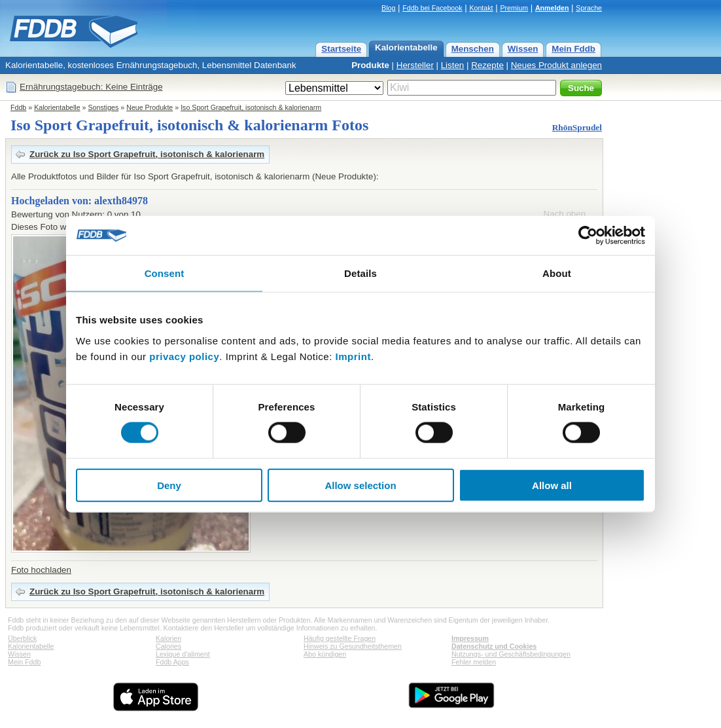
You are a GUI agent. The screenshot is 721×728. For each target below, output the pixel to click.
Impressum (470, 638)
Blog (388, 8)
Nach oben (565, 214)
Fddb (18, 107)
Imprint (353, 356)
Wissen (523, 49)
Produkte (370, 65)
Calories (168, 646)
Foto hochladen (41, 570)
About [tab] (557, 273)
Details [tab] (360, 273)
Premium (514, 8)
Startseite (341, 49)
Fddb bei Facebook (432, 8)
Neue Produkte (149, 107)
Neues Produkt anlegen (556, 65)
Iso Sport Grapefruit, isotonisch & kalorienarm (251, 107)
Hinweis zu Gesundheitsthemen (353, 646)
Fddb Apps (172, 662)
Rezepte (487, 65)
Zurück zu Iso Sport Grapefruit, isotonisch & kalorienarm (147, 154)
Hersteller (415, 65)
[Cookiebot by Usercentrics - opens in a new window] (588, 236)
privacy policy (184, 356)
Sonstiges (104, 107)
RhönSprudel (577, 127)
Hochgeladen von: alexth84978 (79, 201)
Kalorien (168, 638)
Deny (169, 485)
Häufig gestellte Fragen (340, 638)
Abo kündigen (325, 654)
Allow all (552, 485)
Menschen (473, 49)
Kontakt (481, 8)
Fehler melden (474, 662)
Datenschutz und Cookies (494, 646)
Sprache (589, 8)
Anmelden (552, 8)
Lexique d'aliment (183, 654)
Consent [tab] (165, 273)
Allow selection (360, 485)
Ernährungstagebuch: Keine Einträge (91, 87)
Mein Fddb (573, 49)
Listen (453, 65)
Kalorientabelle (406, 47)
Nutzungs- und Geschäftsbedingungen (511, 654)
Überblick (22, 638)
